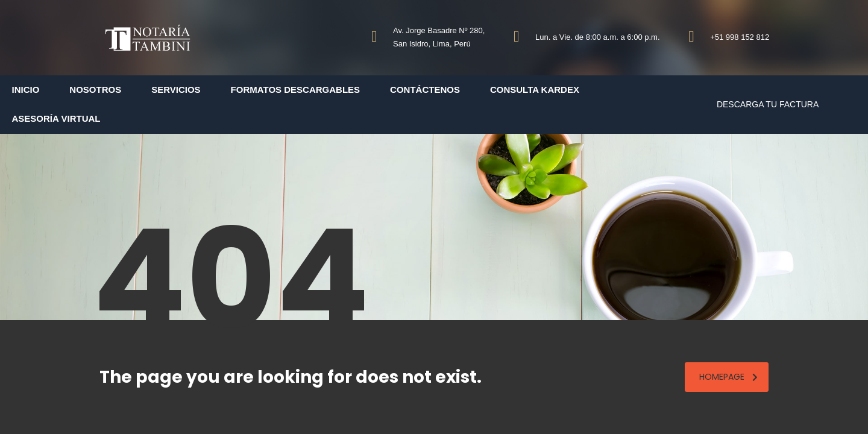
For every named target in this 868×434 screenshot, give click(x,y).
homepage (728, 377)
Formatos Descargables (295, 90)
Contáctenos (425, 90)
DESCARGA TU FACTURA (768, 104)
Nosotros (95, 90)
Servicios (176, 90)
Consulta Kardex (535, 90)
